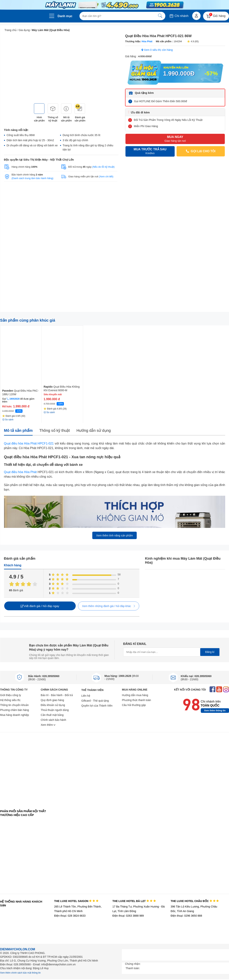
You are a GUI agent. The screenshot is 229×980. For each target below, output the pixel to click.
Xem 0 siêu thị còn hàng (157, 50)
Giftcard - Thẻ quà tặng (95, 701)
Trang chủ (11, 30)
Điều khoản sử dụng (53, 705)
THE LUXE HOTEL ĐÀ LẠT (134, 901)
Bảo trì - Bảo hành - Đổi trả (57, 695)
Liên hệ (86, 696)
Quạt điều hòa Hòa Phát (20, 472)
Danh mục (65, 16)
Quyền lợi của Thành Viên (97, 706)
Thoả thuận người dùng (55, 710)
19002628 (14, 399)
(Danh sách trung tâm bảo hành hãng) (32, 178)
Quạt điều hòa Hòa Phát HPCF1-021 (29, 443)
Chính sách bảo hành (53, 720)
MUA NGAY (175, 139)
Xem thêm (48, 725)
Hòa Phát (147, 41)
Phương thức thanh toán (137, 700)
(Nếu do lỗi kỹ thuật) (103, 167)
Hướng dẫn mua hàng (135, 695)
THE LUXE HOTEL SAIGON (76, 901)
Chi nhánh (179, 16)
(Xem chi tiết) (106, 176)
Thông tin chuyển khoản (14, 705)
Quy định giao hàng (52, 700)
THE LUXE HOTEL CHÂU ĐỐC (195, 901)
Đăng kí (210, 652)
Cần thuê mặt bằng (52, 715)
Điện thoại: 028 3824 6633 (70, 916)
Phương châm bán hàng (15, 710)
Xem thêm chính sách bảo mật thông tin (20, 973)
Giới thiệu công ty (11, 695)
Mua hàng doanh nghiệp (15, 715)
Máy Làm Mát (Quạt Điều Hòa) (51, 30)
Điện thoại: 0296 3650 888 (186, 916)
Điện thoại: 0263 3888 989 (128, 916)
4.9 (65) (193, 41)
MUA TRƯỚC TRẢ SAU (150, 151)
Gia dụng (24, 30)
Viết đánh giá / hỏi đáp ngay (40, 606)
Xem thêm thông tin (215, 711)
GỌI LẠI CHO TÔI (200, 151)
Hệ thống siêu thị (10, 700)
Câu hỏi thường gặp (134, 705)
